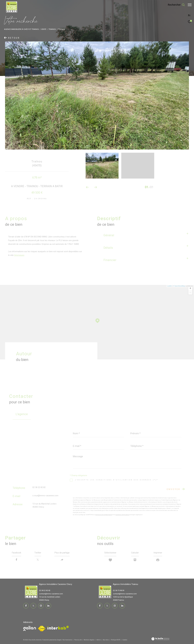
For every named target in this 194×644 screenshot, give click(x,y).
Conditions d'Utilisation (122, 515)
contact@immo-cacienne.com (51, 594)
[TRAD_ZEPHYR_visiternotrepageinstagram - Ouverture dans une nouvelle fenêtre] (41, 606)
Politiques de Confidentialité (104, 515)
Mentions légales (89, 640)
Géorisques (19, 255)
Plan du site (78, 640)
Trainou (52, 29)
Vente (44, 29)
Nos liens (106, 640)
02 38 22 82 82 (39, 487)
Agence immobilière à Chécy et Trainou (22, 29)
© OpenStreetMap (179, 286)
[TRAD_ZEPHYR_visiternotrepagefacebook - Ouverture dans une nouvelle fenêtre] (26, 606)
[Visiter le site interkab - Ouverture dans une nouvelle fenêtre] (58, 628)
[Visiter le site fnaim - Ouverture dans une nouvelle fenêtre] (30, 628)
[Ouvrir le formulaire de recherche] (175, 5)
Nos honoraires (67, 640)
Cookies (125, 640)
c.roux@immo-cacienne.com (45, 496)
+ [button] (190, 289)
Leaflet (169, 286)
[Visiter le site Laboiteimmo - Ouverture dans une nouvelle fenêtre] (160, 639)
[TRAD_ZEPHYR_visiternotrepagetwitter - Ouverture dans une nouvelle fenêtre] (33, 606)
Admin (99, 640)
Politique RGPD (116, 640)
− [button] (190, 293)
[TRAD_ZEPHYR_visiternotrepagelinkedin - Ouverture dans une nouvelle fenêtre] (48, 606)
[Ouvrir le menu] (190, 5)
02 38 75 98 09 (119, 590)
